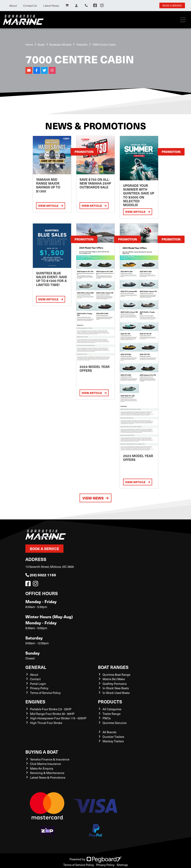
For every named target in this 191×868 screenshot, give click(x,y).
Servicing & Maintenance (47, 773)
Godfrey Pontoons (115, 684)
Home (29, 44)
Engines (35, 701)
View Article (51, 206)
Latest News (51, 6)
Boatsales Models (60, 44)
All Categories (112, 709)
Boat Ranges (113, 667)
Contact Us (30, 6)
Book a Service (44, 549)
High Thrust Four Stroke (46, 723)
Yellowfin (82, 44)
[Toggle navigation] (183, 20)
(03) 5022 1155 (41, 575)
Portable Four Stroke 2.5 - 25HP (51, 709)
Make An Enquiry (42, 768)
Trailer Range (112, 714)
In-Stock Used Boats (116, 693)
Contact (35, 679)
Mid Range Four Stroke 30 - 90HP (52, 714)
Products (110, 701)
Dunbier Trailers (113, 737)
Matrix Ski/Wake (114, 679)
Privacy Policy (39, 688)
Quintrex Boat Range (116, 675)
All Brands (109, 732)
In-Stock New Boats (116, 688)
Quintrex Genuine (115, 723)
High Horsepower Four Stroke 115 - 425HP (58, 718)
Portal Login (38, 684)
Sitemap (122, 865)
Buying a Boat (42, 752)
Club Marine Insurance (45, 764)
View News (95, 498)
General (36, 667)
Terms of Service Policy (45, 693)
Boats (41, 44)
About (13, 6)
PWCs (107, 718)
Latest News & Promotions (48, 777)
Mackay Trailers (113, 741)
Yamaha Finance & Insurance (50, 759)
